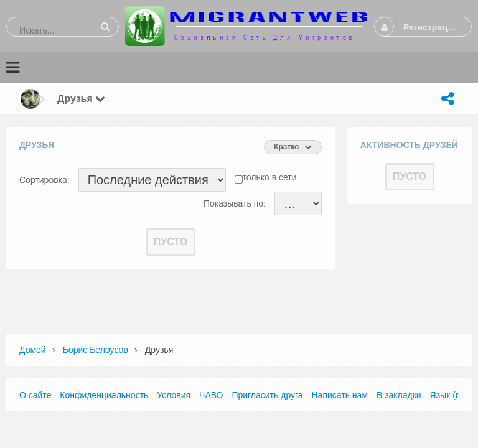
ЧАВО (211, 395)
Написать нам (340, 395)
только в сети (270, 177)
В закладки (399, 395)
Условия (174, 395)
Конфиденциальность (104, 395)
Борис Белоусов (96, 350)
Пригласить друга (267, 395)
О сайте (35, 395)
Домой (33, 350)
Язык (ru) (448, 395)
